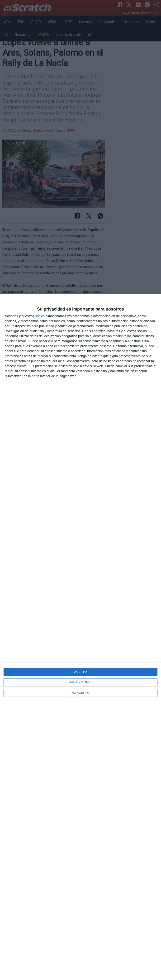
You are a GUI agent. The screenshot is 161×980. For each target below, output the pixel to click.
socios (40, 316)
